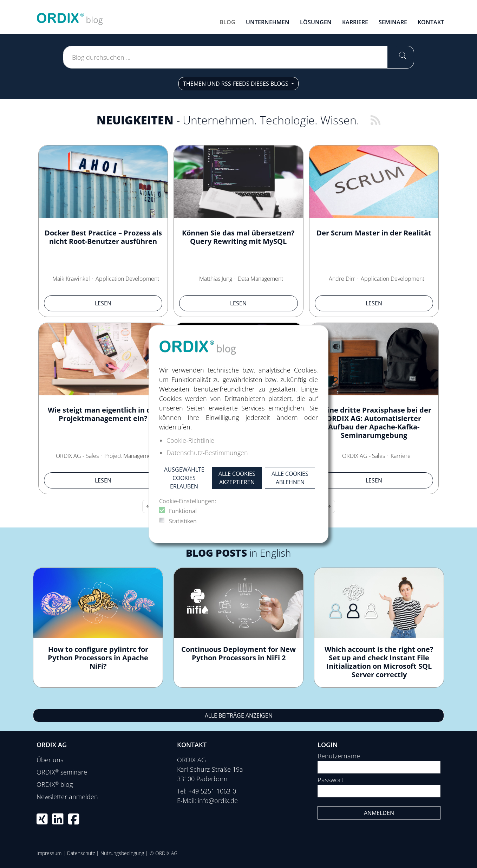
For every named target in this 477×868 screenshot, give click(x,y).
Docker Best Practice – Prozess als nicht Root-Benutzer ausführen (103, 237)
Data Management (260, 279)
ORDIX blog (55, 784)
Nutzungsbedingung (122, 853)
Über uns (50, 760)
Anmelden (379, 813)
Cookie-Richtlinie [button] (190, 440)
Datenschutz (81, 853)
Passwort (331, 780)
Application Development (127, 279)
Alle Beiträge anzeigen (239, 715)
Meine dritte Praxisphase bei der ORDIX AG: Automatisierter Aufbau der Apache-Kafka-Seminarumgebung (374, 423)
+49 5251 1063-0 (212, 791)
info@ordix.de (218, 801)
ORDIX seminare (62, 772)
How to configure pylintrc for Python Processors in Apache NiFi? (98, 658)
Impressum (49, 853)
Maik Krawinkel (71, 279)
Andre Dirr (342, 279)
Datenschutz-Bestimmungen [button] (207, 453)
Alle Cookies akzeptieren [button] (237, 478)
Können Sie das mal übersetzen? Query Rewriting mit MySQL (238, 237)
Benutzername (339, 756)
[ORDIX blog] (70, 16)
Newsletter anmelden (67, 797)
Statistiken (183, 521)
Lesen (103, 303)
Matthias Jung (216, 279)
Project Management (130, 456)
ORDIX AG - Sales (77, 456)
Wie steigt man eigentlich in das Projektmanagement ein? (103, 414)
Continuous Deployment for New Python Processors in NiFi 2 (238, 653)
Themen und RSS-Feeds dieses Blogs (236, 84)
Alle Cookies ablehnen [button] (290, 478)
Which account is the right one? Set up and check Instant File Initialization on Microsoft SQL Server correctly (379, 662)
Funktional (183, 511)
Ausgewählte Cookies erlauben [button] (184, 478)
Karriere (401, 456)
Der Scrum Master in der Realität (374, 233)
